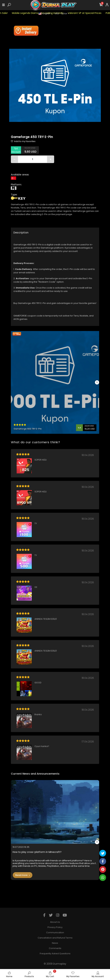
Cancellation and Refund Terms (55, 938)
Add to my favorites (23, 141)
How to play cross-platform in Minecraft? (37, 852)
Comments (55, 948)
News (55, 943)
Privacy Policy (55, 927)
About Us (55, 922)
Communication (55, 933)
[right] (97, 382)
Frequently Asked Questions (55, 954)
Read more (23, 875)
